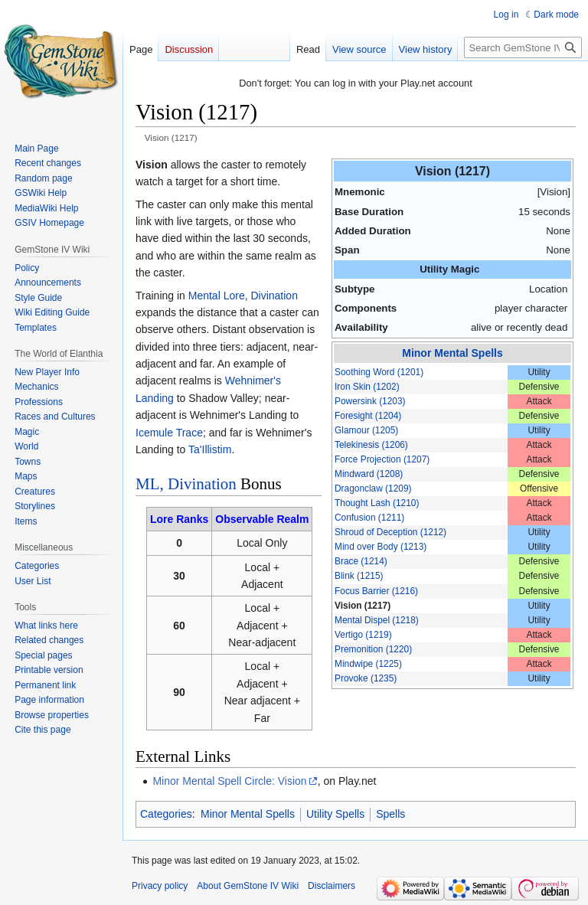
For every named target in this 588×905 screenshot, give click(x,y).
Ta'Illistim (210, 449)
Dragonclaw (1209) (373, 488)
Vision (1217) (363, 606)
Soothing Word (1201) (379, 372)
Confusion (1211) (369, 518)
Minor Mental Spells (452, 353)
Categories (166, 814)
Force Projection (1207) (382, 459)
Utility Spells (335, 814)
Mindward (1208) (369, 474)
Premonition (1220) (373, 649)
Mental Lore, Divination (243, 296)
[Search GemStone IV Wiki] (523, 47)
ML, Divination (186, 484)
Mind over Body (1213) (381, 547)
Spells (390, 814)
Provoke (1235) (366, 678)
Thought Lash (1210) (377, 503)
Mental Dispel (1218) (377, 620)
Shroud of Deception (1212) (390, 532)
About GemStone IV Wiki (248, 886)
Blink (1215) (359, 576)
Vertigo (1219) (363, 635)
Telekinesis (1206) (371, 445)
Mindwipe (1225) (368, 664)
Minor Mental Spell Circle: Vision (229, 781)
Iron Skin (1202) (367, 387)
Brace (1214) (361, 561)
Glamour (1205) (366, 430)
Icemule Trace (169, 433)
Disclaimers (332, 886)
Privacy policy (160, 886)
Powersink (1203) (370, 401)
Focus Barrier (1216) (376, 591)
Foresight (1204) (368, 416)
